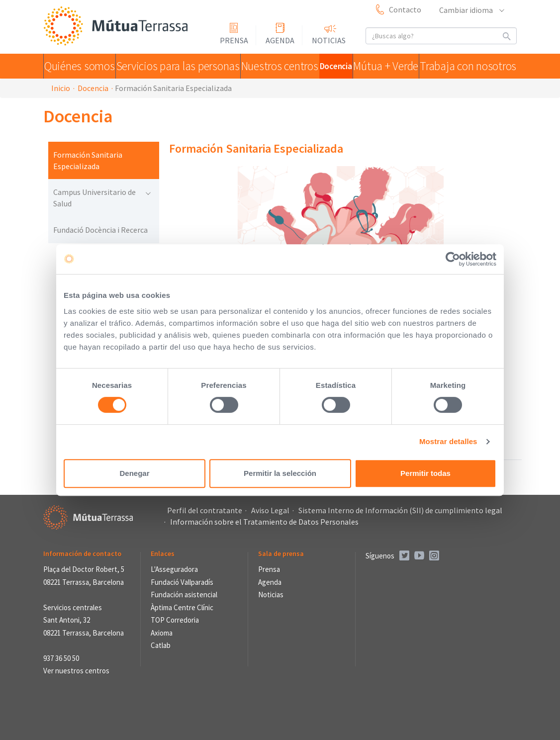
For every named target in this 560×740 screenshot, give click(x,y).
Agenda (280, 40)
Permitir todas (425, 473)
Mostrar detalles (448, 441)
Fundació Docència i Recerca (100, 230)
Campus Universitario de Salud (101, 198)
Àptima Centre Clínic (182, 607)
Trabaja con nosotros (470, 66)
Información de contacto (82, 554)
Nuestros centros (268, 66)
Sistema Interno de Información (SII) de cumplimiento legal (400, 510)
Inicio (61, 88)
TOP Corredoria (175, 620)
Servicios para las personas (172, 66)
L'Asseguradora (174, 569)
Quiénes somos (80, 66)
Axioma (162, 633)
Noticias (329, 40)
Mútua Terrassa (118, 27)
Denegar (134, 473)
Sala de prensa (281, 554)
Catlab (161, 645)
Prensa (234, 40)
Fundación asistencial (184, 595)
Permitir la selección (280, 473)
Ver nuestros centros (76, 671)
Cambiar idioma (471, 10)
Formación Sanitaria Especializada (88, 160)
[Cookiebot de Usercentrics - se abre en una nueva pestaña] (453, 259)
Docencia (331, 66)
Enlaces (163, 554)
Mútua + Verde (390, 66)
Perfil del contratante (205, 510)
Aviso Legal (270, 510)
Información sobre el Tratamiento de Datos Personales (264, 522)
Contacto (405, 9)
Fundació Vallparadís (182, 582)
